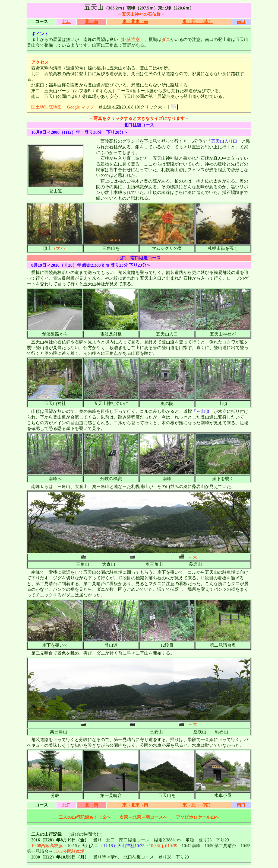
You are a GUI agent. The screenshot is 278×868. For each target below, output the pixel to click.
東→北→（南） (198, 22)
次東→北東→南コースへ (143, 817)
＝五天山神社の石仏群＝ (141, 14)
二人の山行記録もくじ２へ (85, 817)
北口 (67, 22)
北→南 (91, 22)
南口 (241, 22)
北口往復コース (139, 125)
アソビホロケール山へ (198, 817)
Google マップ (80, 107)
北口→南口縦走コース (139, 258)
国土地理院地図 (46, 107)
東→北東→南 (135, 22)
